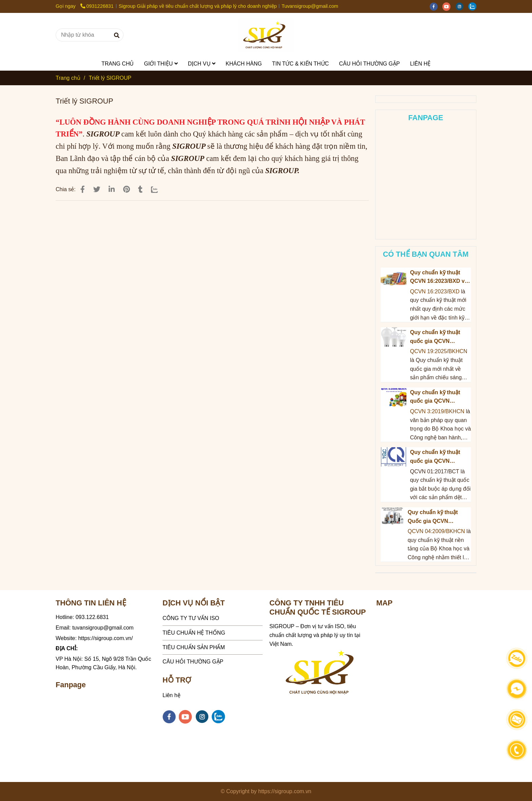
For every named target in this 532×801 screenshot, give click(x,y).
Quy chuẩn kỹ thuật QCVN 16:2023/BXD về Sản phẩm (439, 278)
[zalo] (474, 6)
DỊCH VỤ (202, 64)
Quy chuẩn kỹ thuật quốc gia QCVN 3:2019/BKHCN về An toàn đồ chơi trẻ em (437, 397)
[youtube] (449, 6)
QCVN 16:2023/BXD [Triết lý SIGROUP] (435, 292)
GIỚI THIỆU (161, 64)
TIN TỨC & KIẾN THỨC (301, 64)
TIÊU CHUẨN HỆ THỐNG (194, 633)
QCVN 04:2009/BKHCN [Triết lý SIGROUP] (436, 531)
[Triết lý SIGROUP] (266, 35)
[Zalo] (159, 189)
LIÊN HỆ (420, 64)
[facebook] (436, 6)
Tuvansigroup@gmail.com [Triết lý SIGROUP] (310, 6)
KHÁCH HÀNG (244, 64)
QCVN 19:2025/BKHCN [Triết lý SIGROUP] (439, 351)
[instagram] (462, 6)
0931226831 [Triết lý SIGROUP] (97, 6)
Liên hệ (172, 695)
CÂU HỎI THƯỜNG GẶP (369, 64)
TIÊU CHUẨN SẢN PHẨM (194, 647)
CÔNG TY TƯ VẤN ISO (191, 618)
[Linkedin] (112, 189)
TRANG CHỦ (118, 64)
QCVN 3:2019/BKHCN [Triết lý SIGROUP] (438, 411)
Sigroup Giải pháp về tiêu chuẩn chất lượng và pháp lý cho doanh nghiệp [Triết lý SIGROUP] (198, 6)
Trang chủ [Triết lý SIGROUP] (68, 78)
